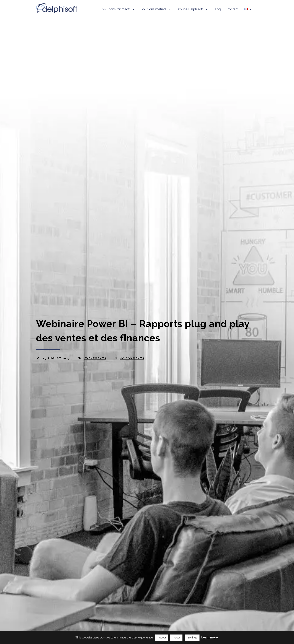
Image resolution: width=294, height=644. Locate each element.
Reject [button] (176, 638)
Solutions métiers (156, 9)
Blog (217, 9)
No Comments (132, 358)
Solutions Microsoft (118, 9)
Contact (233, 9)
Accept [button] (162, 638)
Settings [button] (192, 638)
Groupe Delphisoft (192, 9)
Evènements (95, 358)
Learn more (210, 637)
